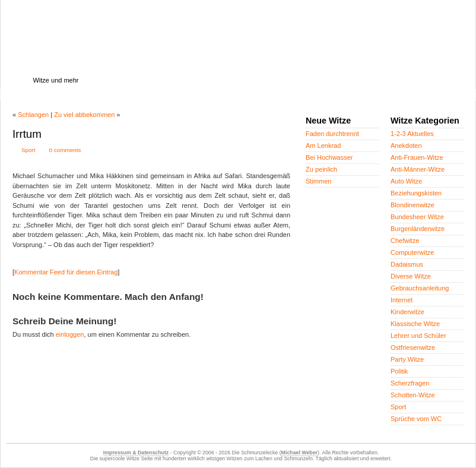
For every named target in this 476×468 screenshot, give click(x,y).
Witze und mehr (55, 80)
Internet (402, 300)
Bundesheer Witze (417, 217)
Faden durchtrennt (332, 134)
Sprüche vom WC (416, 419)
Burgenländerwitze (418, 229)
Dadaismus (407, 264)
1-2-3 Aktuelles (412, 134)
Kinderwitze (407, 312)
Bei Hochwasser (329, 157)
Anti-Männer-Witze (418, 169)
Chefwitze (405, 241)
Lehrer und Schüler (418, 336)
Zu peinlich (321, 169)
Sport (28, 150)
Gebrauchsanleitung (420, 288)
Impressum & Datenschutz (136, 453)
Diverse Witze (411, 276)
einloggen (70, 334)
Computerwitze (412, 252)
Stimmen (318, 181)
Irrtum (27, 134)
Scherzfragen (410, 383)
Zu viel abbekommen (84, 115)
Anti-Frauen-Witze (417, 157)
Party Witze (407, 359)
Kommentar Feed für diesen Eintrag (66, 272)
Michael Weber (299, 453)
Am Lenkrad (323, 146)
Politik (399, 371)
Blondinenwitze (412, 205)
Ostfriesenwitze (413, 347)
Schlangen (33, 115)
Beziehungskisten (416, 193)
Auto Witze (406, 181)
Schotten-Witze (413, 395)
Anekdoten (406, 146)
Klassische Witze (415, 324)
